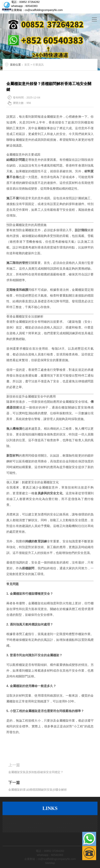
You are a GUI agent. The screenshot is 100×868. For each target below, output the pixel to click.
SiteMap (50, 863)
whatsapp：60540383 (24, 6)
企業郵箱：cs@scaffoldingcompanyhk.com (37, 10)
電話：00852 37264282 (25, 2)
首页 (30, 67)
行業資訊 (41, 67)
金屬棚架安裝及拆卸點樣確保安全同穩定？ (36, 781)
